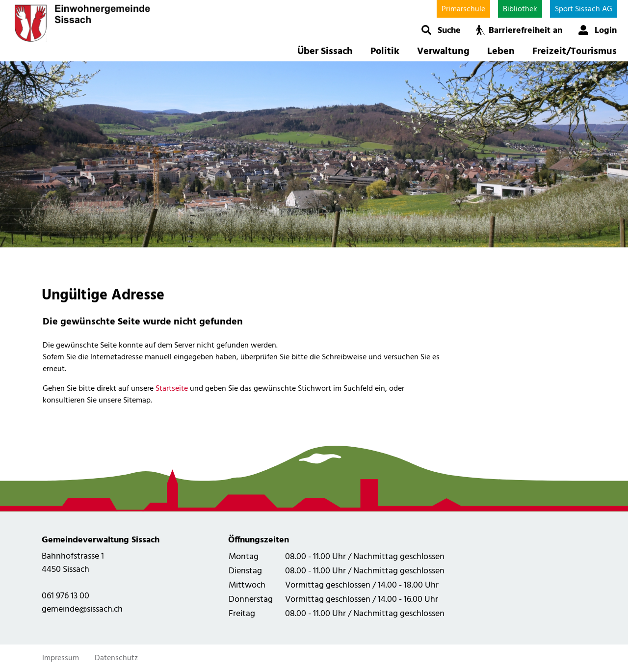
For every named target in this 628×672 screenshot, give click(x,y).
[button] (441, 30)
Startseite (172, 389)
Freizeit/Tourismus (575, 52)
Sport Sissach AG (584, 9)
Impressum (61, 658)
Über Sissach (325, 52)
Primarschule (463, 9)
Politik (385, 52)
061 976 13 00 (65, 596)
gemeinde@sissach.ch (82, 609)
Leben (501, 52)
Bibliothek (520, 9)
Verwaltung (443, 52)
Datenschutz (116, 658)
